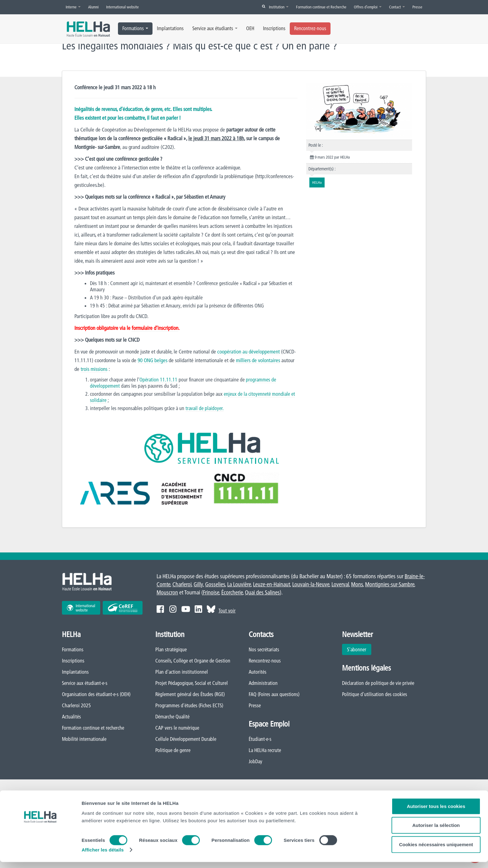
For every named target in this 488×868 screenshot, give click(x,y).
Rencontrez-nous (310, 28)
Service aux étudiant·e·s (85, 683)
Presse (417, 7)
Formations (135, 28)
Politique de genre (173, 750)
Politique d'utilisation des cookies (375, 695)
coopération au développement (249, 352)
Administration (263, 683)
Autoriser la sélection (436, 831)
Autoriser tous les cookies (436, 812)
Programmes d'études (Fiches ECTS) (189, 706)
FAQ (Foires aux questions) (274, 695)
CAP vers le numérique (177, 728)
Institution (279, 7)
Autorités (258, 672)
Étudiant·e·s (260, 739)
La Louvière (239, 585)
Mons (357, 585)
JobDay (256, 762)
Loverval (340, 585)
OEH (250, 28)
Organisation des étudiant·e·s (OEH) (96, 695)
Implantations (170, 28)
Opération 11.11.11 (159, 380)
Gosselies (215, 585)
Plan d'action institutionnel (182, 672)
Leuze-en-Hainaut (272, 585)
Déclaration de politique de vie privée (378, 683)
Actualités (71, 717)
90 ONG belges (153, 360)
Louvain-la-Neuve (311, 585)
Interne (73, 7)
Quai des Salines (262, 593)
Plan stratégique (171, 650)
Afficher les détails (103, 856)
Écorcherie (232, 593)
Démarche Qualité (172, 717)
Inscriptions (274, 28)
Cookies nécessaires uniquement (436, 850)
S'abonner (357, 650)
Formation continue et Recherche (321, 7)
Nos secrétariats (264, 650)
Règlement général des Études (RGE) (190, 695)
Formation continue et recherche (93, 728)
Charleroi (182, 585)
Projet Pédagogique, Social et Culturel (192, 683)
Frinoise (211, 593)
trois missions (94, 369)
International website (122, 7)
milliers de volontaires (258, 360)
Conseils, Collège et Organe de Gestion (193, 661)
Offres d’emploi (368, 7)
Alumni (93, 7)
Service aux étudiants (215, 28)
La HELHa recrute (265, 750)
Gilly (198, 585)
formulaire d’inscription (155, 328)
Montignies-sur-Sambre (390, 585)
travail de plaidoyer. (205, 409)
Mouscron (167, 593)
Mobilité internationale (84, 739)
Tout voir (227, 611)
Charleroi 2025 (76, 706)
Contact (397, 7)
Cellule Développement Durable (186, 739)
